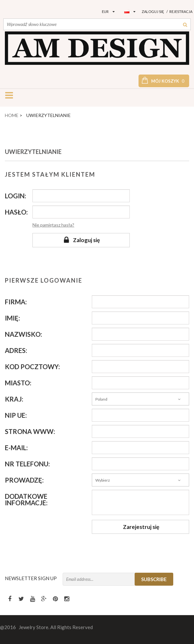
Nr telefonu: (27, 464)
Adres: (16, 350)
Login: (16, 196)
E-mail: (16, 448)
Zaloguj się (153, 12)
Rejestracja (181, 12)
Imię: (12, 318)
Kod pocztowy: (32, 367)
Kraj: (14, 399)
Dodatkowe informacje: (26, 499)
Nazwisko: (24, 334)
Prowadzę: (24, 480)
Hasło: (16, 212)
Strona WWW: (30, 431)
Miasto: (18, 383)
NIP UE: (16, 415)
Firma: (16, 302)
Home (12, 115)
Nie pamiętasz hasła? (53, 225)
